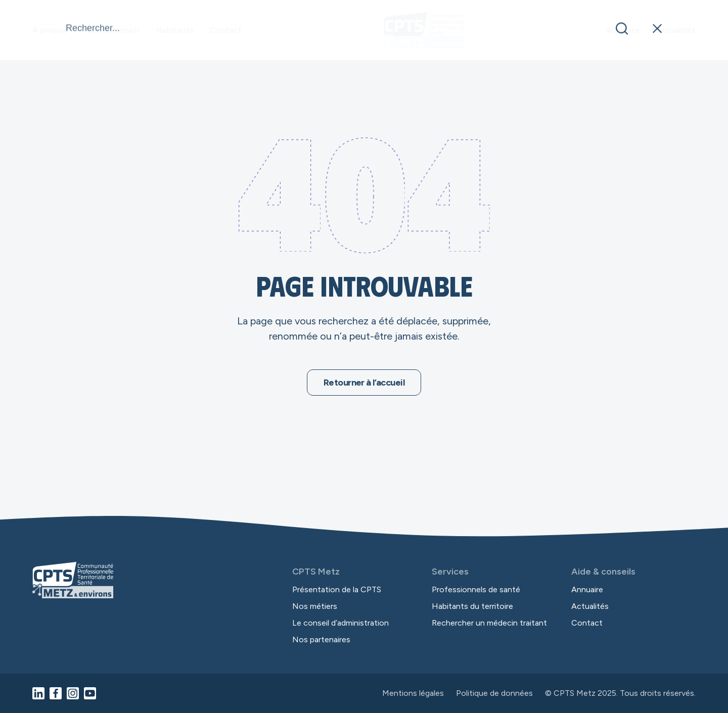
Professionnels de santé (476, 589)
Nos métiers (315, 606)
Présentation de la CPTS (337, 589)
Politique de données (494, 693)
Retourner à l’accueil (364, 383)
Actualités (676, 30)
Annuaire (623, 30)
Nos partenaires (321, 639)
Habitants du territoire (472, 606)
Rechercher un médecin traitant (489, 623)
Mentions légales (413, 693)
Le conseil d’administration (340, 623)
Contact (226, 30)
